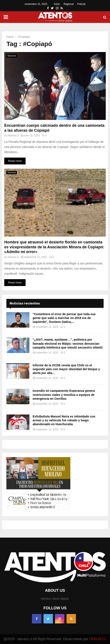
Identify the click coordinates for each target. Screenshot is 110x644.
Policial (81, 4)
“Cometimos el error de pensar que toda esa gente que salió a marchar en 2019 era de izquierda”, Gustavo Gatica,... (64, 318)
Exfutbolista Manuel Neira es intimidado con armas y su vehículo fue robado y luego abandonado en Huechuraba (64, 420)
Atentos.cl (13, 136)
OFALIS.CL (98, 639)
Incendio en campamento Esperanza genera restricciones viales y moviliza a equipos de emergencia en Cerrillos (64, 395)
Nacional (12, 56)
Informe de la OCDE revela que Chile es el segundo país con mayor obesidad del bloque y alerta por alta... (66, 369)
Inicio (57, 4)
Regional (69, 4)
